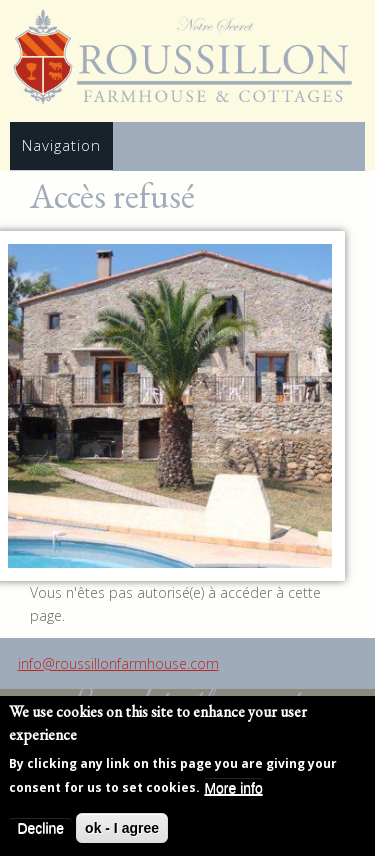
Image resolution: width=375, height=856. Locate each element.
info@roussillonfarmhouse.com (118, 663)
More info (233, 789)
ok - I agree (122, 829)
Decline (40, 829)
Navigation (61, 145)
